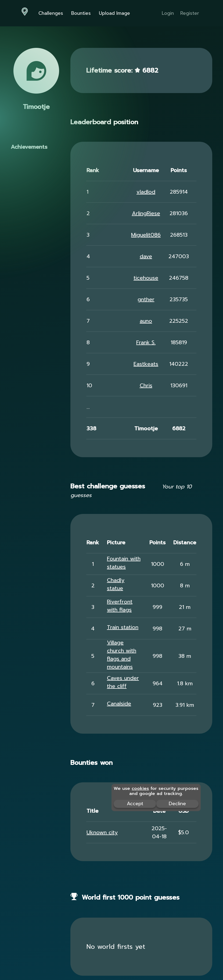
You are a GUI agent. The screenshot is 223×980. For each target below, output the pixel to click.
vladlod (146, 192)
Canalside (119, 704)
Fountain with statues (124, 563)
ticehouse (146, 278)
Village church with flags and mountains (122, 655)
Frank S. (146, 342)
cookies (140, 789)
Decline (177, 804)
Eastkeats (146, 364)
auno (146, 321)
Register (190, 13)
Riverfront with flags (120, 606)
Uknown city (102, 832)
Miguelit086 (146, 235)
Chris (146, 385)
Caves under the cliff (123, 682)
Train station (123, 627)
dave (146, 256)
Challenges (51, 13)
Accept (135, 804)
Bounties (81, 13)
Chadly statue (116, 584)
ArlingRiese (146, 213)
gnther (146, 299)
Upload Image (114, 13)
